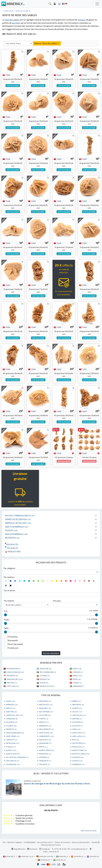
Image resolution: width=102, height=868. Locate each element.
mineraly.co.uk (26, 856)
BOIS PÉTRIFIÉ (46, 712)
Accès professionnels (81, 842)
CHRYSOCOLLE (79, 715)
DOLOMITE (12, 722)
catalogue (9, 11)
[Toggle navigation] (97, 4)
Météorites (12, 538)
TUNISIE (77, 683)
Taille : (7, 628)
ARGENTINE (46, 669)
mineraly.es (77, 856)
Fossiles (11, 530)
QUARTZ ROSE (13, 754)
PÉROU (77, 679)
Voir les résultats (51, 653)
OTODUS (11, 747)
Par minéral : (9, 601)
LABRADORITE (46, 736)
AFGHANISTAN (14, 669)
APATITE (11, 708)
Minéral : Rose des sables (47, 43)
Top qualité (11, 548)
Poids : (7, 620)
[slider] (5, 615)
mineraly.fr (9, 856)
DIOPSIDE (77, 719)
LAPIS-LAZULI (79, 736)
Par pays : (57, 601)
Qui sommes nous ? (45, 842)
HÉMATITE (11, 729)
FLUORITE (11, 726)
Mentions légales (15, 842)
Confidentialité (30, 842)
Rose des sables (23, 11)
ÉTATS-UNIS (13, 686)
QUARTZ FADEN (46, 750)
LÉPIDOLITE (12, 740)
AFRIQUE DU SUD (47, 686)
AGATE (10, 701)
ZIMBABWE (78, 686)
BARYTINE (11, 712)
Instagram (45, 849)
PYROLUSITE (78, 747)
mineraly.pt (44, 860)
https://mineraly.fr (51, 851)
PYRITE (43, 747)
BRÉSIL (77, 669)
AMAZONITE (45, 701)
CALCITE (77, 712)
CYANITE (44, 719)
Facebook (32, 849)
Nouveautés (12, 544)
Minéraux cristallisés (18, 523)
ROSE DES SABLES (81, 754)
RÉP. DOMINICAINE (48, 672)
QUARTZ (11, 750)
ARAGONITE (45, 708)
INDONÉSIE (12, 675)
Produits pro (13, 552)
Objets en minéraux (17, 527)
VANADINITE (78, 764)
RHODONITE (45, 754)
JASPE (76, 729)
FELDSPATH (78, 722)
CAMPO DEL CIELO (14, 715)
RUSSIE (44, 683)
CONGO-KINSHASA (15, 672)
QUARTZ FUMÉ (79, 750)
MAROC (77, 675)
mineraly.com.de (45, 856)
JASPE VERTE (79, 733)
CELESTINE (45, 715)
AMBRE (76, 701)
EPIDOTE (44, 722)
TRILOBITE (45, 764)
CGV (4, 842)
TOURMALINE (13, 764)
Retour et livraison (63, 842)
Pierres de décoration (18, 519)
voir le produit (13, 86)
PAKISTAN (12, 683)
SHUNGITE (78, 757)
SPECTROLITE (13, 761)
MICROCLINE (13, 743)
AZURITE (77, 708)
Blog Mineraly (18, 849)
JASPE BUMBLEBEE (15, 733)
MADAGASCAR (15, 679)
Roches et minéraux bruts (20, 516)
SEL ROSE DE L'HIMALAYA (17, 757)
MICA (76, 740)
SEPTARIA (44, 757)
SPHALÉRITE (45, 761)
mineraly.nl (93, 856)
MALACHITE (45, 740)
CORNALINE (12, 719)
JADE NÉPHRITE (47, 729)
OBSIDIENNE (45, 743)
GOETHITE (77, 726)
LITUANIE (45, 675)
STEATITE (77, 761)
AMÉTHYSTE (46, 704)
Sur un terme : (10, 590)
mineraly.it (62, 856)
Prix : (6, 611)
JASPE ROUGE (46, 733)
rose (6, 75)
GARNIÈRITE (45, 726)
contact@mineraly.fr (79, 849)
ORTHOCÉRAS (79, 743)
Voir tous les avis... (89, 831)
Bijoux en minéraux (16, 534)
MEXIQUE (45, 679)
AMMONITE (12, 704)
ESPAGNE (78, 672)
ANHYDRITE (78, 704)
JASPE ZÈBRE (13, 736)
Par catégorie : (10, 568)
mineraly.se (59, 860)
